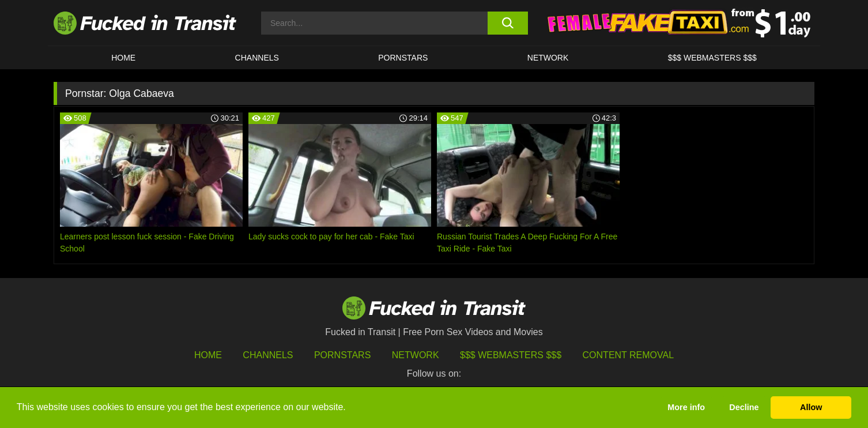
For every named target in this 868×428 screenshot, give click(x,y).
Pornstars (403, 58)
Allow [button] (811, 407)
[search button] (507, 23)
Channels (268, 355)
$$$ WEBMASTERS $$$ (712, 58)
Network (548, 58)
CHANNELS (257, 58)
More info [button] (686, 407)
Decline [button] (744, 407)
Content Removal (629, 355)
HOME (123, 58)
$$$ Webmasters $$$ (511, 355)
